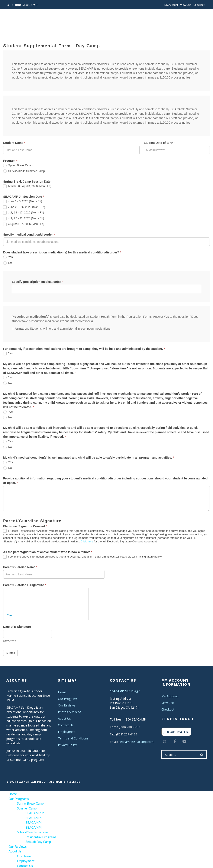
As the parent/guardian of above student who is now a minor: (48, 552)
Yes (8, 257)
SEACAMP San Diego (125, 691)
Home (62, 692)
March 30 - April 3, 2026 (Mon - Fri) (27, 186)
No (7, 263)
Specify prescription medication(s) (37, 282)
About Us (64, 719)
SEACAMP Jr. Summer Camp (24, 171)
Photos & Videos (70, 712)
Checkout (199, 5)
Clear (10, 615)
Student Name (14, 143)
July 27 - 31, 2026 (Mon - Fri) (24, 218)
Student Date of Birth (160, 143)
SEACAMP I (34, 818)
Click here (87, 541)
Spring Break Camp (18, 165)
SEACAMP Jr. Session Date (24, 197)
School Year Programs (33, 832)
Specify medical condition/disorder (29, 235)
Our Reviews (67, 705)
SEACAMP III (35, 827)
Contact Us (66, 725)
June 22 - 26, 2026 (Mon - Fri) (24, 207)
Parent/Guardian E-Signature (25, 585)
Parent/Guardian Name (20, 567)
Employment (67, 732)
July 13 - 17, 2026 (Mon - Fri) (24, 213)
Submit (10, 653)
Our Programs (68, 699)
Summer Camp (27, 808)
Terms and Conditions (73, 738)
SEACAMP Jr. (35, 813)
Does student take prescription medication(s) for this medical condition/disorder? (62, 252)
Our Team (24, 856)
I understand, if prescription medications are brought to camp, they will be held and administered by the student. (84, 349)
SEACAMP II (35, 822)
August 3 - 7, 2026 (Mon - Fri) (24, 224)
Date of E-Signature (17, 627)
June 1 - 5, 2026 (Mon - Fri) (23, 201)
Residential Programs (41, 837)
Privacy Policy (67, 745)
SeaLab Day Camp (38, 842)
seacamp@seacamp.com (136, 742)
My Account (171, 5)
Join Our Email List (176, 732)
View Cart (186, 5)
